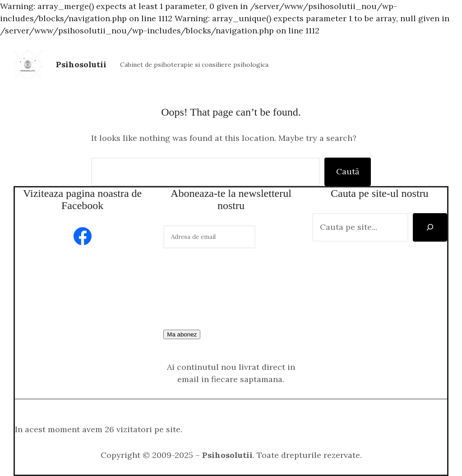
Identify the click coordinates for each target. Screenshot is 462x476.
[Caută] (430, 227)
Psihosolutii (81, 64)
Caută (348, 171)
